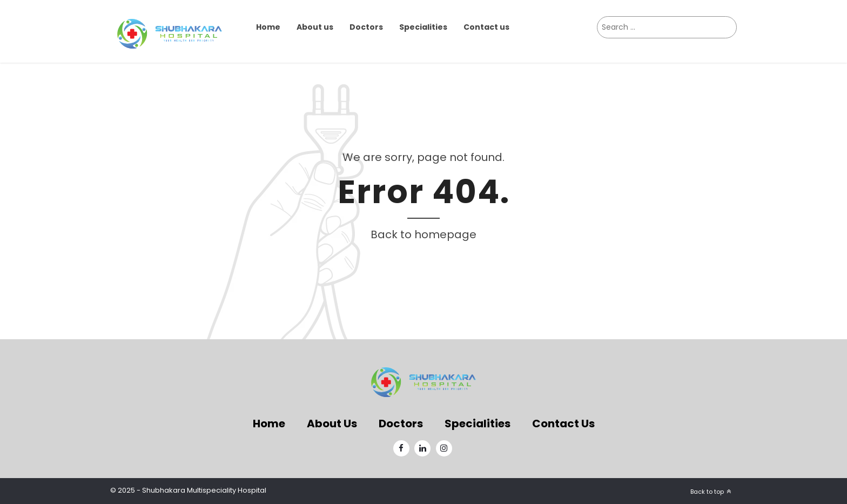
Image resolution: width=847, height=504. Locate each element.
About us (315, 27)
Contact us (486, 27)
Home (268, 27)
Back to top (707, 492)
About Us (332, 424)
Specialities (423, 27)
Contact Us (563, 424)
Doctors (366, 27)
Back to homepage (423, 234)
